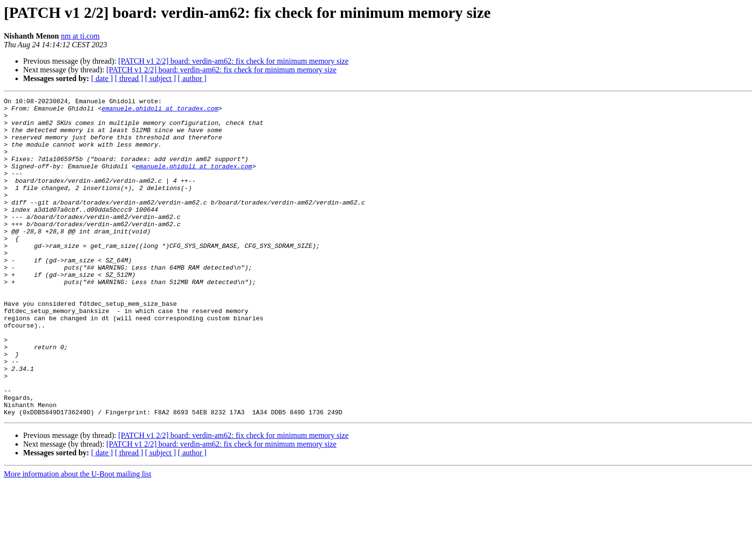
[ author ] (192, 78)
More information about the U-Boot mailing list (78, 538)
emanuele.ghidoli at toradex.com (160, 111)
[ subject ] (161, 78)
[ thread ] (129, 78)
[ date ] (102, 78)
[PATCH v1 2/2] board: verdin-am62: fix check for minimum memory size (233, 61)
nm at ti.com (80, 36)
